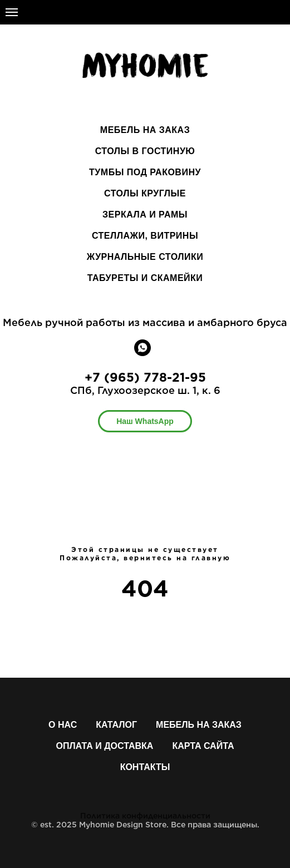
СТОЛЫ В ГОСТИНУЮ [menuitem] (145, 151)
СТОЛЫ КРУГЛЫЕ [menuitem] (145, 193)
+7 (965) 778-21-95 (145, 377)
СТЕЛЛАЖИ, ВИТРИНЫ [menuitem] (145, 236)
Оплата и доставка (105, 746)
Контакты (145, 767)
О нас (63, 725)
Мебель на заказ (199, 725)
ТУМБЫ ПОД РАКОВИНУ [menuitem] (145, 172)
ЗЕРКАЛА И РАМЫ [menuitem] (145, 214)
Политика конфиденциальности (145, 816)
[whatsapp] (142, 353)
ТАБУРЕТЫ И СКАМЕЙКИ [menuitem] (145, 278)
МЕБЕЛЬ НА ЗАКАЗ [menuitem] (145, 130)
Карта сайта (203, 746)
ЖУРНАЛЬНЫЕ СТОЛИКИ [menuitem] (145, 257)
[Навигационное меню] (12, 12)
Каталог (116, 725)
